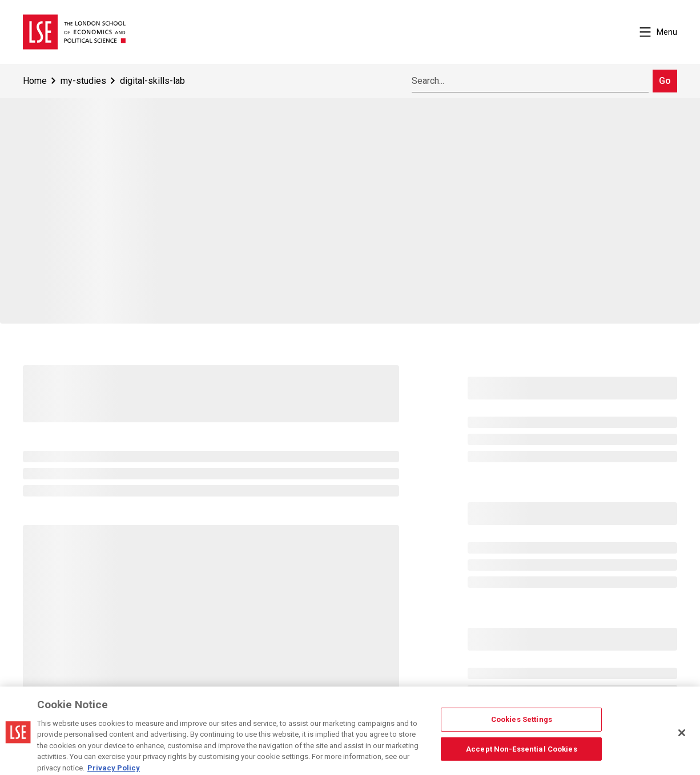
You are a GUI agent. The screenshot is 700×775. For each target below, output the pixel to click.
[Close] (682, 737)
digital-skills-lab (152, 81)
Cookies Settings (522, 723)
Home (35, 81)
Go (665, 81)
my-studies (83, 81)
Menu (658, 32)
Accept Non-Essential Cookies (522, 752)
